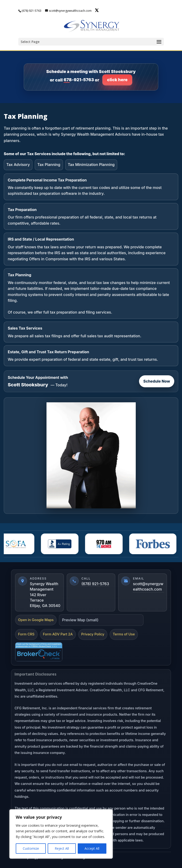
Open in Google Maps (36, 620)
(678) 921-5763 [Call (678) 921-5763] (95, 584)
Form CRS (26, 634)
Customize (31, 848)
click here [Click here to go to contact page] (117, 80)
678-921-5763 (79, 80)
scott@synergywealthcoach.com (148, 586)
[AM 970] (105, 544)
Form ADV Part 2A (58, 634)
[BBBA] (61, 544)
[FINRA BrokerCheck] (39, 652)
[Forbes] (154, 544)
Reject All (62, 848)
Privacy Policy (93, 634)
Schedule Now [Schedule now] (157, 381)
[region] (61, 834)
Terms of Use (124, 634)
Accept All (92, 848)
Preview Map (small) (80, 620)
